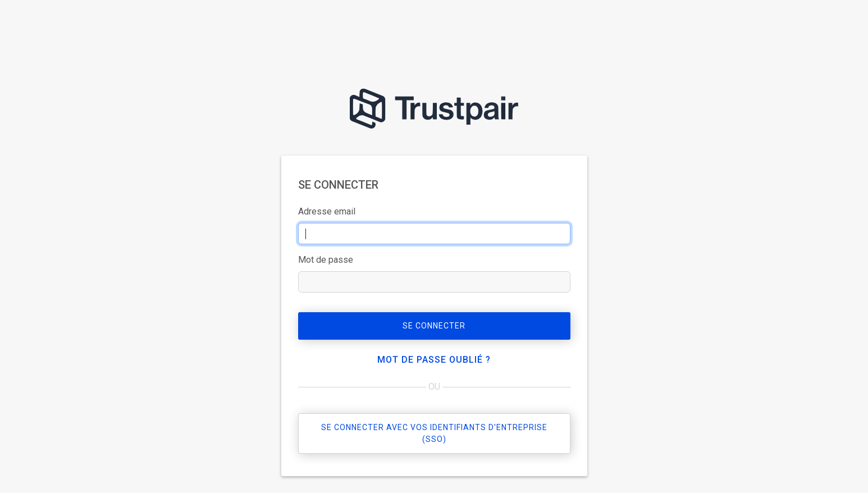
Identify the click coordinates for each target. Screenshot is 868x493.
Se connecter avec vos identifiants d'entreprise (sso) (434, 433)
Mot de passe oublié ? (434, 360)
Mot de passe (326, 260)
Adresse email (327, 211)
